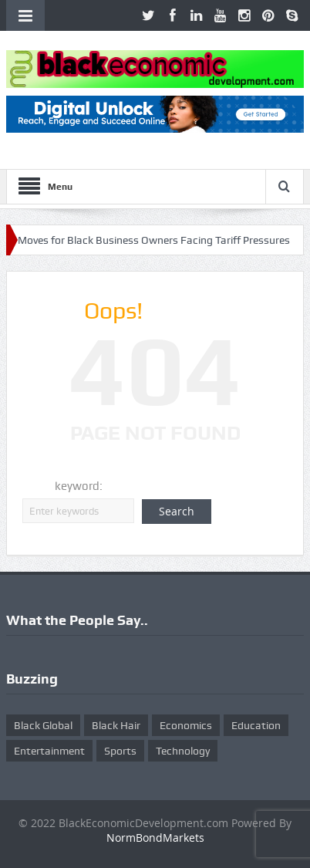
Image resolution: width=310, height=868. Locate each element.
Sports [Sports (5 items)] (120, 751)
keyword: (79, 486)
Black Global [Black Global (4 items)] (43, 725)
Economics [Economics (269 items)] (186, 725)
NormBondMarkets (155, 838)
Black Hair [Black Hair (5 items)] (116, 725)
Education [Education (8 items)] (256, 725)
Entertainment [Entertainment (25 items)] (49, 751)
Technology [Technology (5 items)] (183, 751)
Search (177, 511)
